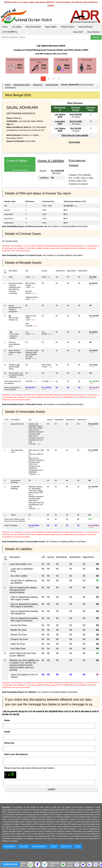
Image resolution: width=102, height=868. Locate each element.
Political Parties (68, 27)
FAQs (78, 847)
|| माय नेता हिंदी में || (10, 32)
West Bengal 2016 (22, 85)
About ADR (78, 32)
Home (5, 27)
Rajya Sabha (51, 27)
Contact (54, 847)
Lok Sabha (17, 27)
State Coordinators (39, 847)
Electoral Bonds (86, 27)
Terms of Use (66, 847)
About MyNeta (93, 32)
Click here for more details (75, 135)
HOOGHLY (38, 85)
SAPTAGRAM (52, 85)
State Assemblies (33, 27)
